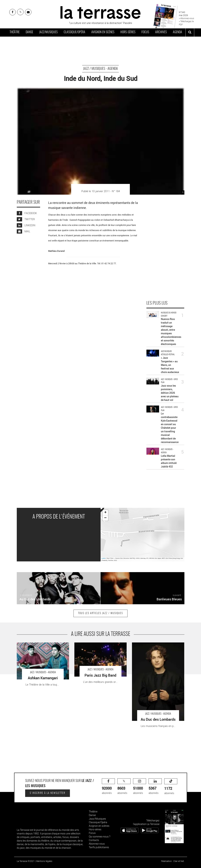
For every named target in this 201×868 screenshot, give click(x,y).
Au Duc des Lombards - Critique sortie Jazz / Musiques (158, 646)
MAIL (23, 231)
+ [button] (105, 513)
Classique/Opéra (74, 32)
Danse (29, 32)
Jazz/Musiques (48, 32)
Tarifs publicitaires (99, 847)
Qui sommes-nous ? (100, 836)
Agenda (177, 32)
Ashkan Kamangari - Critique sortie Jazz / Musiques (41, 646)
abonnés (108, 786)
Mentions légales (44, 861)
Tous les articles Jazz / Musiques (100, 613)
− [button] (105, 518)
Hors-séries (128, 32)
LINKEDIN (26, 225)
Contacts (94, 840)
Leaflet (104, 558)
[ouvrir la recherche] (190, 32)
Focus (145, 32)
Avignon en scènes (103, 32)
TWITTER (26, 219)
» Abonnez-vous (186, 18)
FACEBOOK (27, 213)
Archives (161, 32)
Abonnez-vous (97, 844)
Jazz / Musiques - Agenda (100, 69)
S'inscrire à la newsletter (48, 793)
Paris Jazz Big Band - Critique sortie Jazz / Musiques (99, 646)
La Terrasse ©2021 (26, 861)
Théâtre (15, 32)
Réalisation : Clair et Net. (173, 861)
